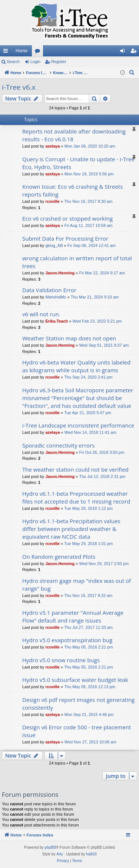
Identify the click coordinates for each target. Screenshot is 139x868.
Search (13, 62)
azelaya (52, 146)
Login (35, 62)
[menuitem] (132, 73)
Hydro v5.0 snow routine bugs (61, 660)
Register (59, 62)
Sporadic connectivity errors (58, 445)
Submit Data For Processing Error (65, 238)
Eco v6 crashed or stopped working (67, 218)
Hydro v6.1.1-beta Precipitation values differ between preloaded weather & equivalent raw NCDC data (71, 529)
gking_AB (54, 245)
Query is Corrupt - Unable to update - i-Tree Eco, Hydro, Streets (78, 163)
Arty (60, 854)
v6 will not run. (41, 314)
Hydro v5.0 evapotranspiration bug (67, 640)
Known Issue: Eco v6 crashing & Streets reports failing (72, 190)
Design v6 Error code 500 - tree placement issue (77, 731)
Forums (39, 52)
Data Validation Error (49, 290)
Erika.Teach (57, 321)
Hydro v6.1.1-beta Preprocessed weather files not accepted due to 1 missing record (76, 497)
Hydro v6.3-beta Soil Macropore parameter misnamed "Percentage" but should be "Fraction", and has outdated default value (78, 398)
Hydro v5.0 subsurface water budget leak (75, 680)
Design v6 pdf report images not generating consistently (78, 704)
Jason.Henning (60, 273)
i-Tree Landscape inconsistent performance (78, 425)
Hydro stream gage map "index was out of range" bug (77, 585)
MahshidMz (56, 297)
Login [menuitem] (124, 52)
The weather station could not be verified (75, 469)
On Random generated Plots (59, 557)
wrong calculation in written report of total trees (77, 262)
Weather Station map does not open (69, 338)
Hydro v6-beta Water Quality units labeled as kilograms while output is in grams (76, 366)
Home (21, 51)
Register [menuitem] (135, 52)
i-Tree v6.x (19, 87)
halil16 (91, 854)
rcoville (52, 201)
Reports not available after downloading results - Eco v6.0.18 (74, 135)
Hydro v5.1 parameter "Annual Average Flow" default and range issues (73, 616)
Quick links (7, 52)
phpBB (50, 847)
